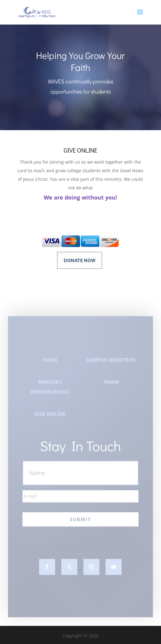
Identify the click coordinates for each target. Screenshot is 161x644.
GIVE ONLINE (50, 418)
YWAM (111, 386)
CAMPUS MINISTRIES (111, 364)
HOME (50, 364)
